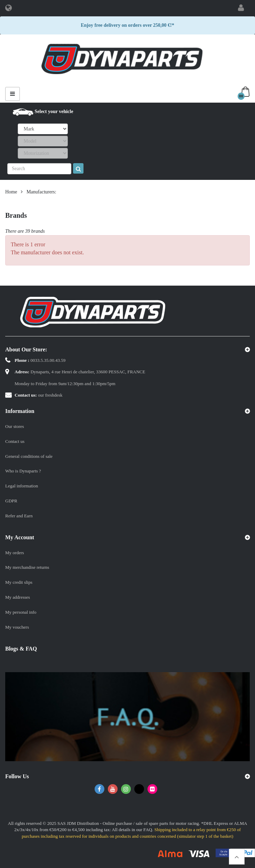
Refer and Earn (19, 516)
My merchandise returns (27, 567)
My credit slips (19, 582)
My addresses (18, 597)
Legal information (22, 486)
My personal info (21, 612)
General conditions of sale (29, 456)
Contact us (15, 441)
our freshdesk (50, 395)
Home (11, 192)
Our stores (15, 426)
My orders (15, 553)
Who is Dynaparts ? (23, 471)
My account (20, 537)
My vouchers (17, 627)
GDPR (11, 501)
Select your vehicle (54, 112)
